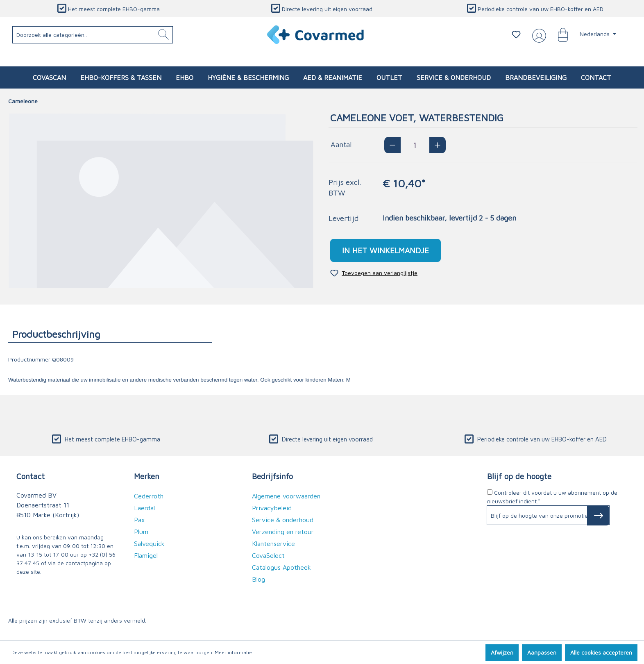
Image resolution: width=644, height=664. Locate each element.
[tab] (110, 334)
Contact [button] (31, 476)
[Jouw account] (537, 35)
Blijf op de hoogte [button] (519, 476)
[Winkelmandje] (559, 34)
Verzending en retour (283, 532)
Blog (259, 579)
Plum (141, 532)
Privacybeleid (272, 508)
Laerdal (144, 508)
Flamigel (146, 555)
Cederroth (149, 496)
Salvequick (149, 543)
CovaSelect (268, 555)
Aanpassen (542, 652)
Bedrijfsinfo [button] (272, 476)
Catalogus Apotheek (281, 567)
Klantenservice (273, 543)
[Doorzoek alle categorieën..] (93, 35)
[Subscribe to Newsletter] (598, 516)
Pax (139, 520)
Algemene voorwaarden (286, 496)
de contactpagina (80, 563)
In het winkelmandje (385, 250)
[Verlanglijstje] (516, 34)
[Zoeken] (163, 35)
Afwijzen (502, 652)
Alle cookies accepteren (601, 652)
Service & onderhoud (283, 520)
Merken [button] (147, 476)
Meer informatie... (235, 652)
